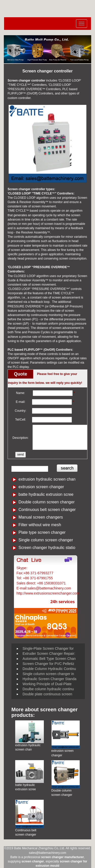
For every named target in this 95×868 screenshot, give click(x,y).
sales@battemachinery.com (48, 853)
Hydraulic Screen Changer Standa (49, 679)
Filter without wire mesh (40, 525)
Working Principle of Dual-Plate (47, 684)
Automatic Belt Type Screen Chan (49, 659)
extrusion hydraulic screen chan (47, 479)
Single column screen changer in (48, 674)
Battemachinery (41, 568)
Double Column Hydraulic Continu (49, 669)
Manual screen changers (41, 517)
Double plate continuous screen (47, 694)
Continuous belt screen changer (47, 510)
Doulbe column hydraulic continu (48, 689)
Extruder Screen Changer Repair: (49, 654)
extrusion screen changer (41, 487)
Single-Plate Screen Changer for (48, 648)
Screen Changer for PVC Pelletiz (48, 664)
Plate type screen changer (42, 532)
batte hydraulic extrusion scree (46, 494)
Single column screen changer (46, 540)
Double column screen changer (46, 502)
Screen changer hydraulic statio (47, 548)
